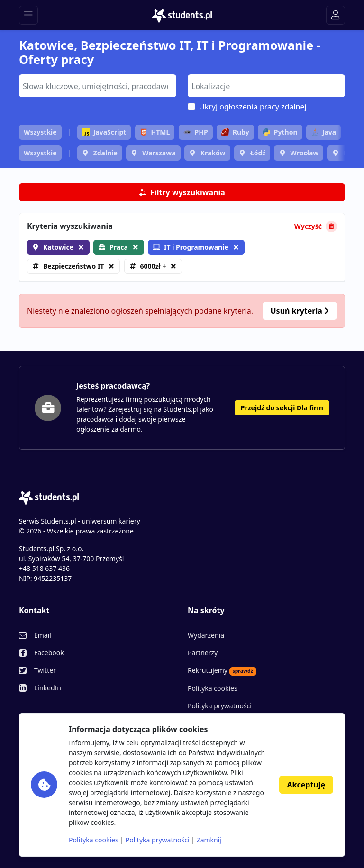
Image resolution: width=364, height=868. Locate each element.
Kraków (213, 153)
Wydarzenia (206, 635)
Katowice (58, 247)
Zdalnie (105, 153)
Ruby (235, 132)
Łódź (258, 153)
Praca (119, 247)
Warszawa (159, 153)
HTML (155, 132)
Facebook (49, 653)
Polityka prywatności (220, 706)
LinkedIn (48, 688)
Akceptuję (306, 785)
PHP (196, 132)
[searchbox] (96, 85)
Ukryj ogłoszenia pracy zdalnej (253, 107)
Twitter (45, 670)
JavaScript (104, 132)
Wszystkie (40, 132)
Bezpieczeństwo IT (73, 266)
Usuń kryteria (300, 311)
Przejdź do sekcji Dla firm (282, 408)
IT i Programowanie (191, 247)
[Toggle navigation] (28, 15)
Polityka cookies (213, 688)
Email (43, 635)
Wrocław (304, 153)
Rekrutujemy (222, 670)
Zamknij (209, 840)
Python (280, 132)
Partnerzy (203, 653)
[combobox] (98, 86)
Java (323, 132)
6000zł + (153, 266)
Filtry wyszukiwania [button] (182, 192)
